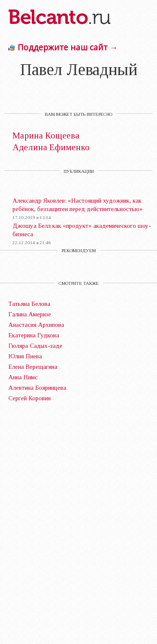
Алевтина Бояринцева (37, 388)
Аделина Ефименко (51, 147)
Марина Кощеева (46, 136)
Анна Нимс (23, 377)
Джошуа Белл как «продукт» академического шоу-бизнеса (82, 230)
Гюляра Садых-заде (35, 346)
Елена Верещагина (33, 367)
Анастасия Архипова (36, 325)
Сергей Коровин (30, 398)
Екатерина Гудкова (34, 335)
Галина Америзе (30, 314)
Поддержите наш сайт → (68, 47)
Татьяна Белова (29, 304)
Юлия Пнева (25, 356)
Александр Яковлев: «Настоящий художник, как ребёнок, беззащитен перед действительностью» (78, 205)
